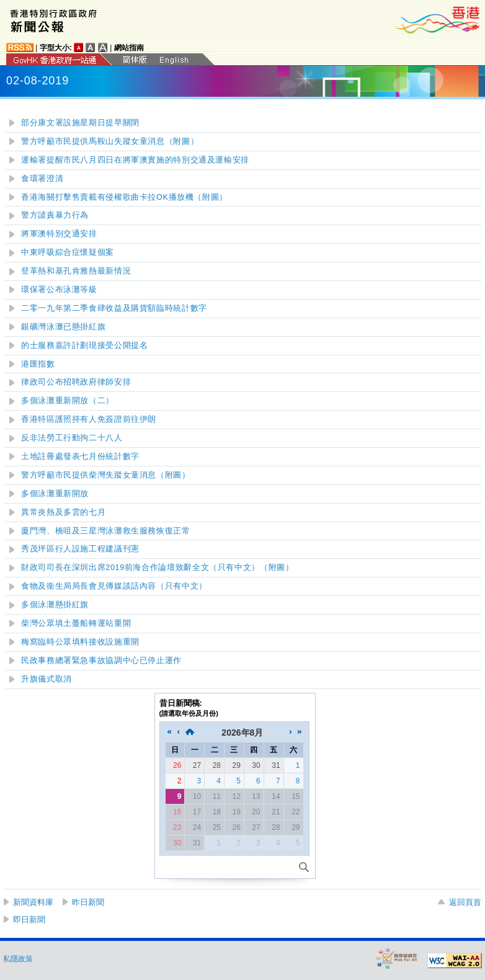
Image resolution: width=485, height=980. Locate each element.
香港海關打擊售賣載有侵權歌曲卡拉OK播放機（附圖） (124, 197)
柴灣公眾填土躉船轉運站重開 (76, 623)
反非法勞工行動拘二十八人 (72, 438)
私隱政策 (18, 959)
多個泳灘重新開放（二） (68, 401)
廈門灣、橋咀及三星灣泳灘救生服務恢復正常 (106, 531)
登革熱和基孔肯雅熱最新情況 (76, 271)
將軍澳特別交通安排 (59, 234)
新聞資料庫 (33, 902)
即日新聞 (29, 920)
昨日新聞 (88, 902)
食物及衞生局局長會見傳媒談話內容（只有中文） (114, 586)
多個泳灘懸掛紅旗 (55, 605)
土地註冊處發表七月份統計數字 (80, 457)
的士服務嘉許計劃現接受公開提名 (84, 345)
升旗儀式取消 (47, 679)
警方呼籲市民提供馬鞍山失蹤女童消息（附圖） (110, 141)
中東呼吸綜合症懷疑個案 (68, 252)
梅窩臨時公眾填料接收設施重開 (80, 642)
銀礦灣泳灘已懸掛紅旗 (63, 327)
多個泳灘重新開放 (55, 494)
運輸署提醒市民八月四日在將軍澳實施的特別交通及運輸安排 (135, 160)
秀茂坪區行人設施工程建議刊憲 (80, 549)
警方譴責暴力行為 (55, 215)
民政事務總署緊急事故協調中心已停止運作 (101, 661)
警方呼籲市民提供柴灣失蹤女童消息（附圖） (106, 475)
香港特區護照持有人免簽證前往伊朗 (89, 419)
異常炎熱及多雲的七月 (63, 512)
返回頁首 (465, 902)
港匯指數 (38, 364)
